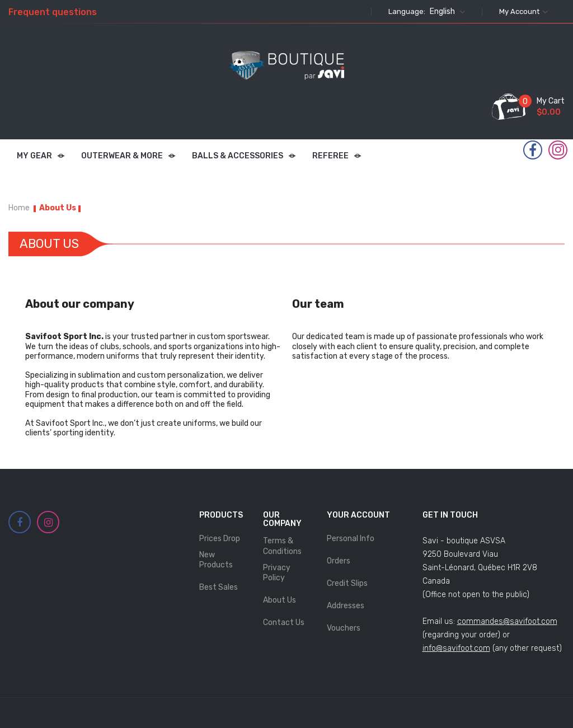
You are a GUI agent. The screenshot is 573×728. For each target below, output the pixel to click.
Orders (339, 561)
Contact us (284, 623)
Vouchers (344, 628)
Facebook (533, 151)
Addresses (346, 606)
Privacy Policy (277, 573)
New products (216, 560)
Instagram (558, 150)
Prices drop (220, 539)
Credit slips (347, 583)
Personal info (351, 539)
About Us (280, 600)
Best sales (219, 587)
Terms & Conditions (282, 546)
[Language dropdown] (446, 12)
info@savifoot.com (456, 648)
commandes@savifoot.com (507, 621)
